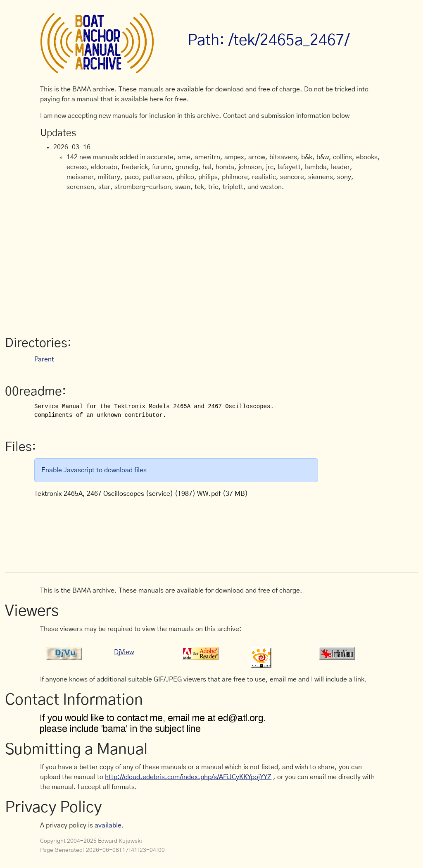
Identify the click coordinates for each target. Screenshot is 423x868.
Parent (44, 359)
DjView (124, 652)
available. (109, 825)
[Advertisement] (211, 261)
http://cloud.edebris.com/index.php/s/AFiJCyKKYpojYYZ (188, 777)
